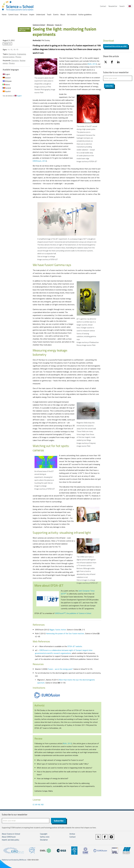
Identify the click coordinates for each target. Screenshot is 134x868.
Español (7, 91)
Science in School (39, 25)
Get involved (72, 14)
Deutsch (7, 78)
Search (122, 6)
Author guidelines (85, 14)
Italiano (6, 85)
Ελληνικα (7, 81)
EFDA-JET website (75, 646)
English (6, 74)
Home (4, 14)
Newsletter (113, 6)
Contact (103, 6)
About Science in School (11, 834)
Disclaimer (44, 840)
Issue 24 (58, 25)
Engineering (21, 54)
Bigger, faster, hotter (58, 630)
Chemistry (12, 54)
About (63, 14)
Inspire (32, 14)
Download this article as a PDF (116, 46)
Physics (18, 57)
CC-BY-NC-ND (38, 805)
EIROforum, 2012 (40, 161)
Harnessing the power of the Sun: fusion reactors (65, 633)
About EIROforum (9, 837)
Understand (41, 14)
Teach (49, 14)
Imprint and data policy (11, 840)
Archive (72, 834)
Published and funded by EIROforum (14, 860)
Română (7, 88)
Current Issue (13, 14)
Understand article (24, 29)
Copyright (44, 834)
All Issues (24, 14)
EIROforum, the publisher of (73, 613)
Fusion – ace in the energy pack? (60, 669)
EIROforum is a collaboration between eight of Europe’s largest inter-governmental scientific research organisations (64, 652)
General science (9, 57)
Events (56, 14)
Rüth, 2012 (92, 64)
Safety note (45, 837)
